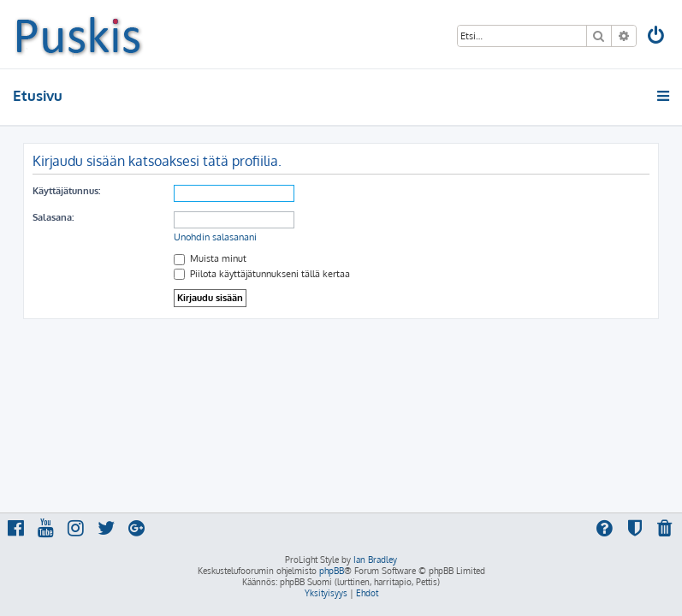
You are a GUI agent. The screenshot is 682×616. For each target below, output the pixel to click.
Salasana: (53, 217)
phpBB (332, 571)
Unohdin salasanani (215, 237)
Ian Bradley (375, 560)
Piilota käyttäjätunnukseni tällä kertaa (262, 274)
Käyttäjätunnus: (66, 191)
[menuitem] (657, 37)
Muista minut (210, 258)
